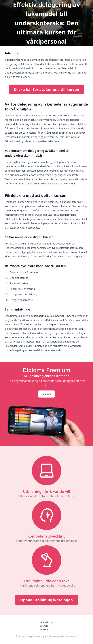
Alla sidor (45, 630)
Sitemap (44, 626)
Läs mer (46, 394)
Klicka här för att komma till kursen (46, 89)
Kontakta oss (46, 622)
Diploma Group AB (38, 636)
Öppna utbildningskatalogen (46, 600)
